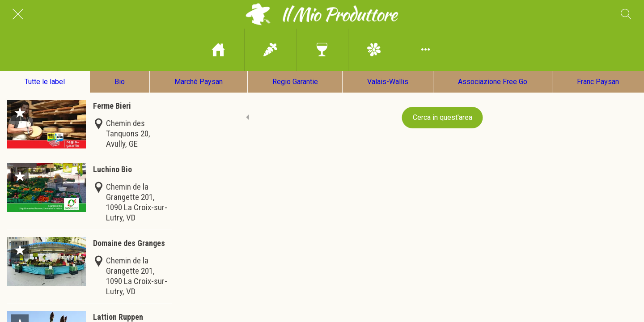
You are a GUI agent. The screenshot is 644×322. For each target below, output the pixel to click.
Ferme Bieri (112, 106)
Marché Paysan (199, 82)
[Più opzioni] (426, 50)
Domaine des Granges (129, 243)
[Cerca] (626, 14)
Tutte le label (45, 82)
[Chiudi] (18, 14)
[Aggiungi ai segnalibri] (20, 112)
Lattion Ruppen (118, 317)
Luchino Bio (112, 169)
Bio (120, 82)
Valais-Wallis (388, 82)
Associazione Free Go (493, 82)
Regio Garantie (295, 82)
